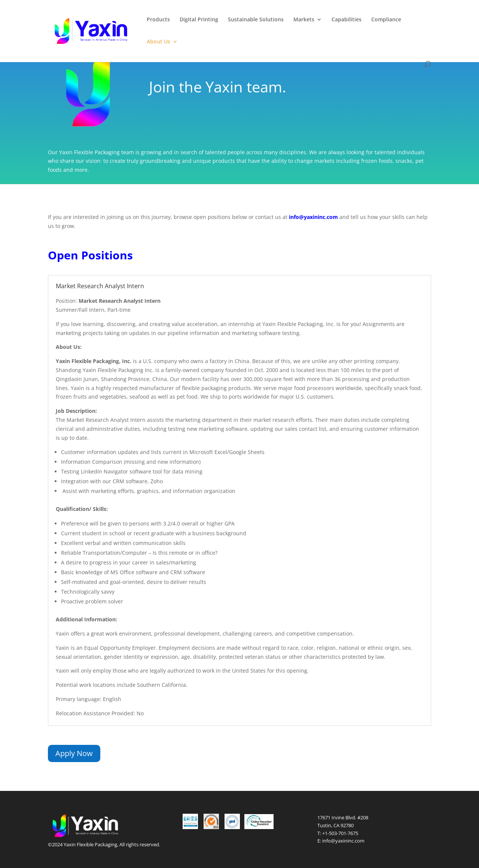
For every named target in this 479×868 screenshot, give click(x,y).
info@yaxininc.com (343, 841)
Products (158, 20)
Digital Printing (199, 20)
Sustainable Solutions (256, 20)
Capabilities (347, 20)
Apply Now (74, 753)
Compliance (386, 20)
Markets (304, 20)
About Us (158, 42)
